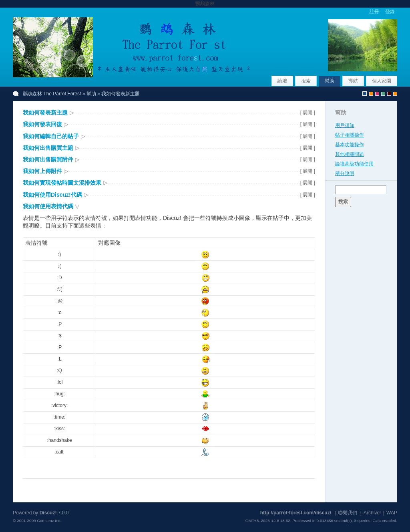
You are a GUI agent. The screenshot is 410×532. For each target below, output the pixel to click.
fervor (377, 94)
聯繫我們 (348, 513)
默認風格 (365, 94)
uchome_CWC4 (395, 94)
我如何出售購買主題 (48, 148)
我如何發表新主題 (45, 113)
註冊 (374, 12)
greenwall (383, 94)
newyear (389, 94)
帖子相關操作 (350, 135)
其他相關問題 (350, 154)
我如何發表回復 (42, 124)
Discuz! (48, 513)
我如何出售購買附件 (48, 159)
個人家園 (382, 81)
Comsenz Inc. (49, 521)
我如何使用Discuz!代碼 (52, 195)
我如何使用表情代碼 (48, 206)
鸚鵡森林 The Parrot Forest (52, 94)
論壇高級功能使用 (354, 164)
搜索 (306, 81)
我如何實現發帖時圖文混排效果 (62, 183)
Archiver (372, 513)
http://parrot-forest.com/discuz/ (296, 513)
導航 (353, 81)
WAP (392, 513)
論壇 (282, 81)
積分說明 (345, 173)
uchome (371, 94)
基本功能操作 (350, 145)
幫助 (330, 81)
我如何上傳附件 (42, 171)
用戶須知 (345, 125)
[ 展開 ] (308, 113)
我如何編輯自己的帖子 (51, 136)
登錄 (390, 12)
